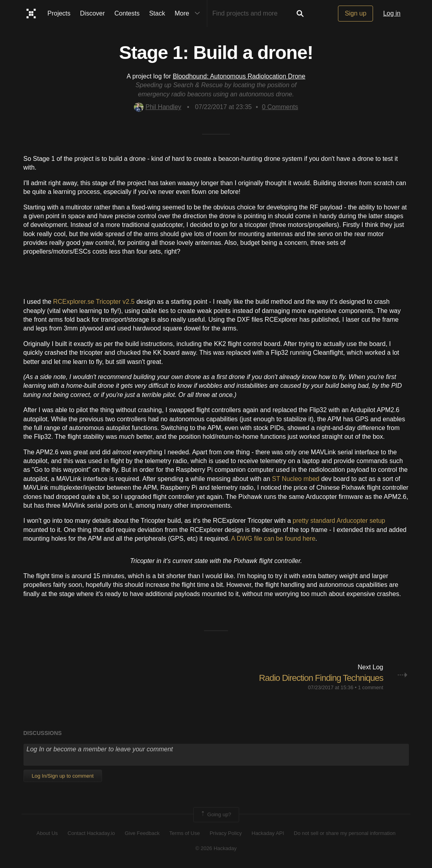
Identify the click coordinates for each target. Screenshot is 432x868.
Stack (157, 13)
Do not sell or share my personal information (345, 833)
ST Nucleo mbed (296, 479)
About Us (47, 833)
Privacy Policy (226, 833)
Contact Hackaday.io (91, 833)
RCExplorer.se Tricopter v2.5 (94, 302)
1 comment (370, 687)
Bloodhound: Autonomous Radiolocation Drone (239, 76)
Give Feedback (142, 833)
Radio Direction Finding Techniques (321, 678)
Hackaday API (268, 833)
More (189, 14)
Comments (280, 107)
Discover (92, 13)
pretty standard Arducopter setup (339, 521)
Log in (392, 13)
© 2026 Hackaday (216, 848)
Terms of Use (185, 833)
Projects (59, 13)
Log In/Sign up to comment (63, 776)
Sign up (355, 13)
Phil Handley (158, 107)
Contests (127, 13)
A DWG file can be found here (273, 539)
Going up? (216, 815)
